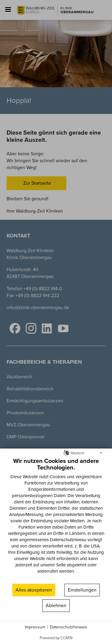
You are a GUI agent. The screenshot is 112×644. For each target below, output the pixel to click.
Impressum (35, 627)
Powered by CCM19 (56, 638)
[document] (56, 520)
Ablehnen (56, 605)
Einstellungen (82, 590)
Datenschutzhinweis (69, 627)
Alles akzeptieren (34, 590)
